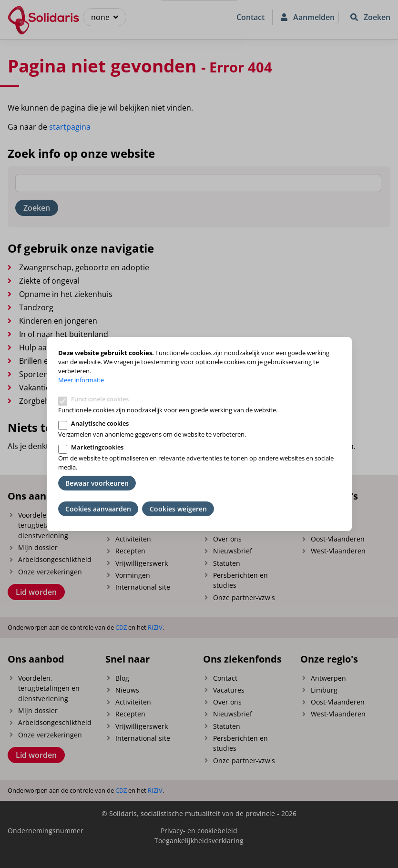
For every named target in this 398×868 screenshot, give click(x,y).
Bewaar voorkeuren (97, 483)
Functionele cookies (100, 399)
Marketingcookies (97, 447)
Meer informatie (81, 380)
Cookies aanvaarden (98, 509)
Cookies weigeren (178, 509)
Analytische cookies (100, 423)
